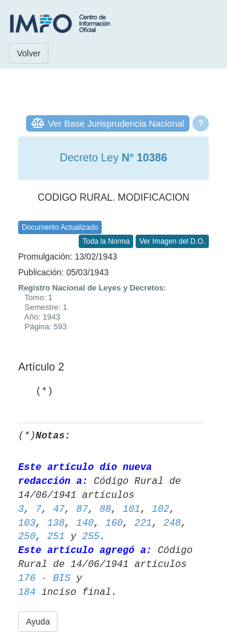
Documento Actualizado (60, 227)
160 (114, 523)
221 (143, 523)
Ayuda (38, 622)
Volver (29, 53)
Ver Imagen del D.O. (172, 241)
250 (27, 537)
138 (56, 523)
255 (91, 537)
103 (27, 523)
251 (56, 537)
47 (59, 509)
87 (82, 509)
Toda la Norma (106, 241)
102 (161, 509)
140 (85, 523)
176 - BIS (44, 579)
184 (27, 592)
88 (105, 509)
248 (172, 523)
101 (132, 509)
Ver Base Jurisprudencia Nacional (116, 123)
